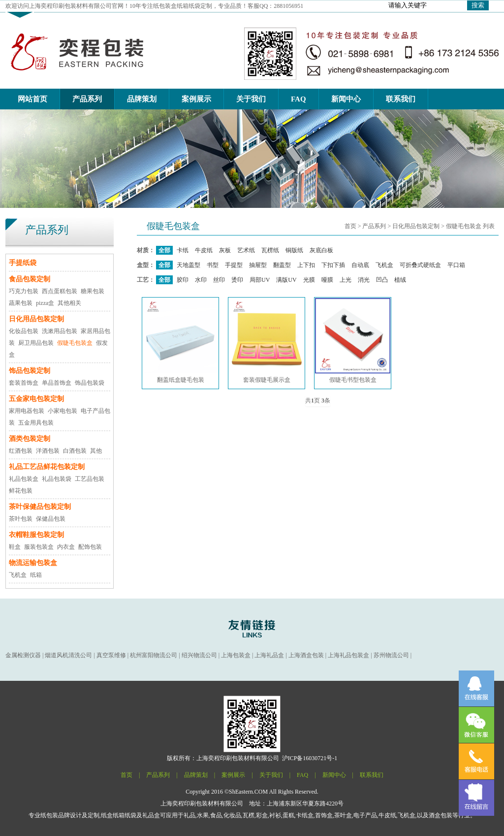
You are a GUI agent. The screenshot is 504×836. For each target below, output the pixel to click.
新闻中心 (334, 775)
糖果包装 (93, 291)
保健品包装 (51, 519)
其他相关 (69, 303)
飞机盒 (18, 575)
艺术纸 (246, 250)
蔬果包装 (21, 303)
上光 (346, 280)
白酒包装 (75, 451)
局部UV (260, 280)
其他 (96, 451)
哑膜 (327, 280)
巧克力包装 (24, 291)
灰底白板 (321, 250)
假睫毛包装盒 (75, 343)
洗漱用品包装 (60, 331)
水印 (201, 280)
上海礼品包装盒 (348, 655)
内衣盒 (66, 547)
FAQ (302, 775)
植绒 (400, 280)
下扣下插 (333, 265)
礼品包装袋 (57, 479)
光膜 (309, 280)
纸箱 (36, 575)
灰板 (225, 250)
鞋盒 (15, 547)
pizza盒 (45, 303)
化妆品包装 (24, 331)
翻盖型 (282, 265)
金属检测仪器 (23, 655)
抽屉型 (258, 265)
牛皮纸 (204, 250)
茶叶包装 (21, 519)
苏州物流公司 (391, 655)
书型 (213, 265)
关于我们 (271, 775)
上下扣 (306, 265)
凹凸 (382, 280)
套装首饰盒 (24, 383)
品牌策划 (196, 775)
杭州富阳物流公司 (154, 655)
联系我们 (372, 775)
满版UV (286, 280)
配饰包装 (90, 547)
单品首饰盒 (57, 383)
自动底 (360, 265)
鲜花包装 (21, 491)
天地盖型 (189, 265)
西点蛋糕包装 (60, 291)
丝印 (219, 280)
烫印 (237, 280)
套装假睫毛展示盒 (267, 341)
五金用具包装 (36, 423)
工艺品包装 (90, 479)
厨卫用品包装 (36, 343)
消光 (364, 280)
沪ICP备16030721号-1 (310, 758)
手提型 (234, 265)
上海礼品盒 (269, 655)
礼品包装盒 (24, 479)
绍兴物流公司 (199, 655)
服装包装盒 (39, 547)
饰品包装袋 (90, 383)
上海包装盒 (236, 655)
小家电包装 (63, 411)
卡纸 (183, 250)
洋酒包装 (48, 451)
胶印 (183, 280)
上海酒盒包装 (306, 655)
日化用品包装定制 (416, 226)
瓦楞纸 (270, 250)
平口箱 (456, 265)
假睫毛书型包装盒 (353, 341)
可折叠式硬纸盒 (420, 265)
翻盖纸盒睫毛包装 (180, 341)
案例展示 (233, 775)
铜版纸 (294, 250)
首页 (350, 226)
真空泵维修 (111, 655)
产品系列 (374, 226)
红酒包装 (21, 451)
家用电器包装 (27, 411)
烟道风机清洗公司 (68, 655)
